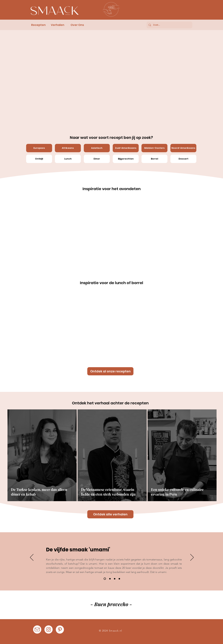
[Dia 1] (105, 579)
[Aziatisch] (97, 148)
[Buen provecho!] (92, 606)
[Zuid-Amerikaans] (126, 148)
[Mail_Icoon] (37, 629)
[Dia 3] (115, 579)
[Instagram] (49, 629)
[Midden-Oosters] (154, 148)
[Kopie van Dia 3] (119, 579)
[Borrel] (154, 159)
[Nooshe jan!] (125, 606)
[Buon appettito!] (97, 606)
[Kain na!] (120, 606)
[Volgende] (192, 558)
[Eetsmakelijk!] (106, 606)
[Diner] (97, 159)
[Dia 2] (110, 579)
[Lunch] (68, 159)
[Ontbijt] (39, 159)
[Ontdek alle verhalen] (110, 514)
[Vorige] (32, 558)
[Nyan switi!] (101, 606)
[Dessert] (183, 159)
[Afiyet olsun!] (111, 606)
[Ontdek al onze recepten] (110, 371)
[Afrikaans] (68, 148)
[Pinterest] (60, 629)
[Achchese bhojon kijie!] (116, 606)
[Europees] (39, 148)
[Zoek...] (169, 25)
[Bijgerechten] (126, 159)
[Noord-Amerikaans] (183, 148)
